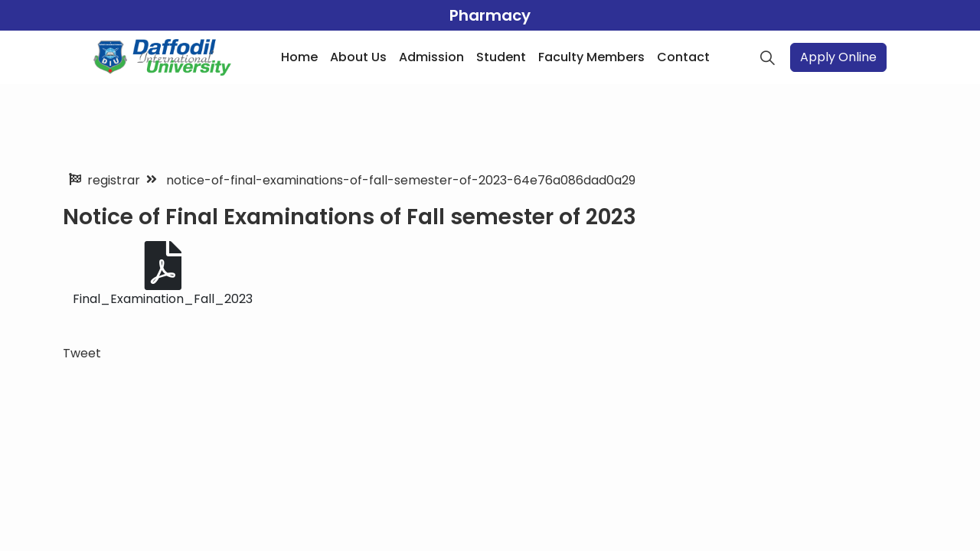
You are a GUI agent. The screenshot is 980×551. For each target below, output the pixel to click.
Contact (683, 57)
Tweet (82, 353)
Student (501, 57)
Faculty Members (591, 57)
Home (299, 57)
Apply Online (838, 57)
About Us (358, 57)
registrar (114, 180)
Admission (431, 57)
